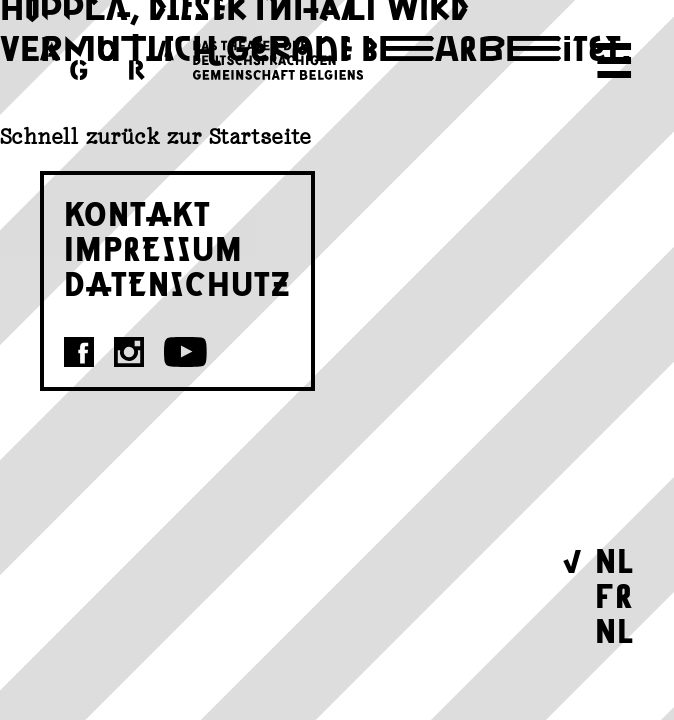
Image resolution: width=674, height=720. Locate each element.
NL (614, 559)
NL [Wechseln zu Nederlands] (614, 629)
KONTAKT (137, 212)
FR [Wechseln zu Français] (614, 594)
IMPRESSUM (153, 247)
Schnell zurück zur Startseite (156, 136)
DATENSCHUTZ (177, 282)
